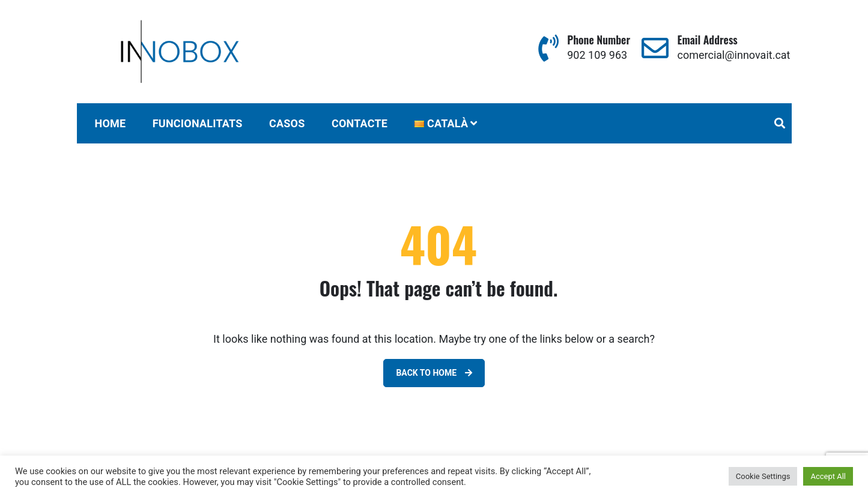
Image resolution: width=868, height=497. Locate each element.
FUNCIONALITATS (198, 123)
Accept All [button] (828, 476)
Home (111, 123)
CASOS (287, 123)
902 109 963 (597, 55)
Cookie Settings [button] (763, 476)
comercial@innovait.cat (734, 55)
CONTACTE (360, 123)
